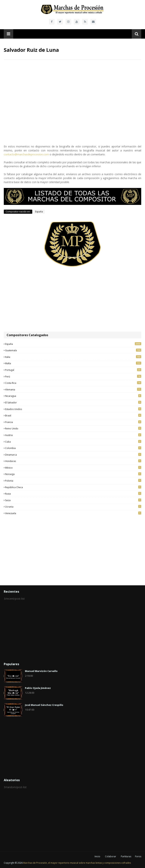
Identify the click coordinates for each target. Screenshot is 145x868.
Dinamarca (73, 455)
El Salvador (73, 402)
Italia (73, 357)
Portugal (73, 370)
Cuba (73, 442)
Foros (138, 856)
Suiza (73, 500)
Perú (73, 376)
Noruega (73, 474)
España (39, 212)
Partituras (126, 856)
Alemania (73, 389)
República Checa (73, 487)
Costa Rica (73, 383)
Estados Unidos (73, 409)
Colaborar (111, 856)
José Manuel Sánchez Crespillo (44, 705)
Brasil (73, 415)
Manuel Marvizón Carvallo (41, 671)
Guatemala (73, 350)
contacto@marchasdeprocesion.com (26, 154)
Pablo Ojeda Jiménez (38, 688)
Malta (73, 363)
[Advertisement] (72, 300)
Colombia (73, 448)
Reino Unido (73, 428)
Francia (73, 422)
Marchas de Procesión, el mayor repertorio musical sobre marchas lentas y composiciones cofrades (77, 863)
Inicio (97, 856)
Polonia (73, 481)
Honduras (73, 461)
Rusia (73, 494)
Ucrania (73, 507)
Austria (73, 435)
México (73, 468)
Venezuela (73, 513)
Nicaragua (73, 396)
